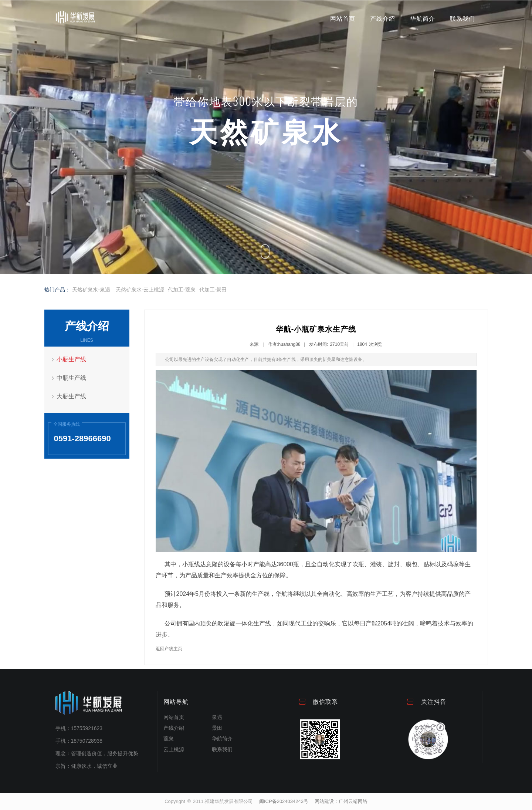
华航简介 (423, 19)
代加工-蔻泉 (182, 290)
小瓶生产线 (71, 359)
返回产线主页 (169, 649)
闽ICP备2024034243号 (284, 801)
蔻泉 (169, 739)
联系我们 (462, 19)
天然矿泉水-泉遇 (91, 290)
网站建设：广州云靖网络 (341, 801)
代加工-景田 (213, 290)
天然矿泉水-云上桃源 (140, 290)
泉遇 (217, 717)
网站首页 (343, 19)
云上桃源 (174, 749)
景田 (217, 728)
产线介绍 (383, 19)
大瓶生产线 (71, 396)
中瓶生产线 (71, 378)
